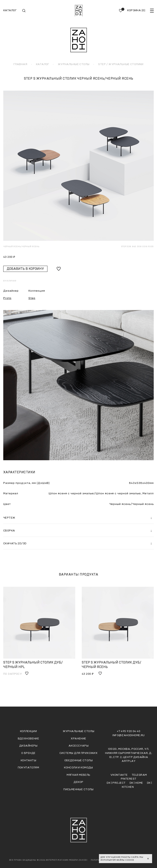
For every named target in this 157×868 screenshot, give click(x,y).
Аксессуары (78, 746)
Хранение (78, 739)
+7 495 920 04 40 (129, 731)
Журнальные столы (79, 731)
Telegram (139, 775)
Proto (7, 298)
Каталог (10, 10)
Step (32, 298)
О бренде (28, 753)
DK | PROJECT (116, 783)
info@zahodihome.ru (129, 735)
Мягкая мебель (78, 775)
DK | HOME (137, 783)
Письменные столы (78, 789)
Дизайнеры (28, 746)
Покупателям (29, 768)
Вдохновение (29, 739)
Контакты (28, 760)
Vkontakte (119, 775)
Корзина (136, 10)
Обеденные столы (78, 760)
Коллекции (29, 731)
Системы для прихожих (78, 753)
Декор (78, 782)
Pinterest (129, 779)
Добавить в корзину (25, 269)
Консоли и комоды (78, 768)
